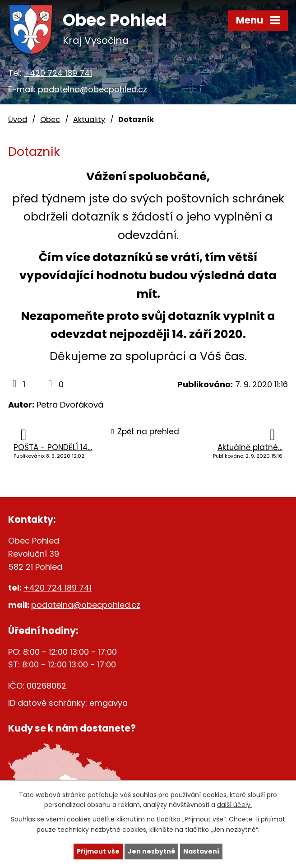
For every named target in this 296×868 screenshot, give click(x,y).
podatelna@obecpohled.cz (92, 89)
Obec (50, 120)
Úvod (18, 120)
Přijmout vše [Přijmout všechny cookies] (98, 851)
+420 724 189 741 (58, 73)
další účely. (234, 805)
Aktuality (89, 120)
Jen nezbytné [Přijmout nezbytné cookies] (151, 851)
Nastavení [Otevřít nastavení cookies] (201, 851)
